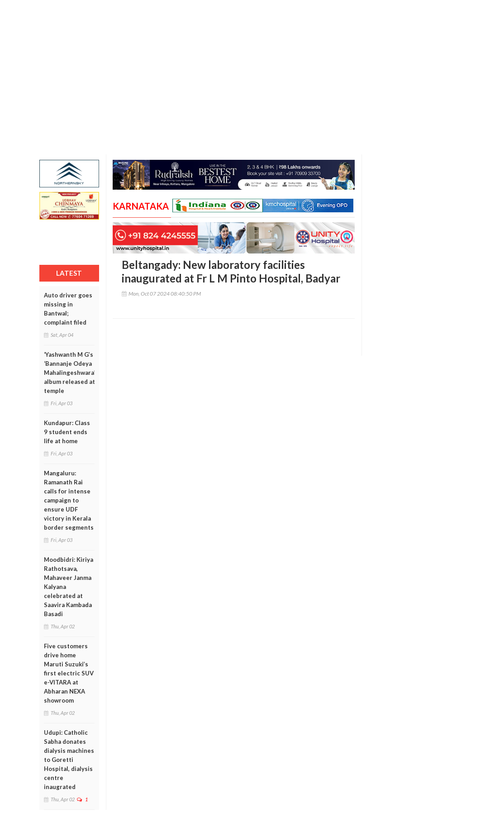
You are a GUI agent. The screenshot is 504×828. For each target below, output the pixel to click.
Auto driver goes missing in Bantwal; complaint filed (68, 309)
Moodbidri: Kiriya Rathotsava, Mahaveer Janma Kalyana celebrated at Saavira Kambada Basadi (69, 587)
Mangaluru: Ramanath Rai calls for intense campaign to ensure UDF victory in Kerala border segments (69, 500)
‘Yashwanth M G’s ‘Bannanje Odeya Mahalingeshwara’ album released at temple (70, 373)
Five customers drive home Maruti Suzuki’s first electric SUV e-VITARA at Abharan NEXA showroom (69, 673)
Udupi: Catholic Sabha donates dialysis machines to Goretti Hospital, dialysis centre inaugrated (69, 760)
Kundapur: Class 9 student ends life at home (67, 432)
